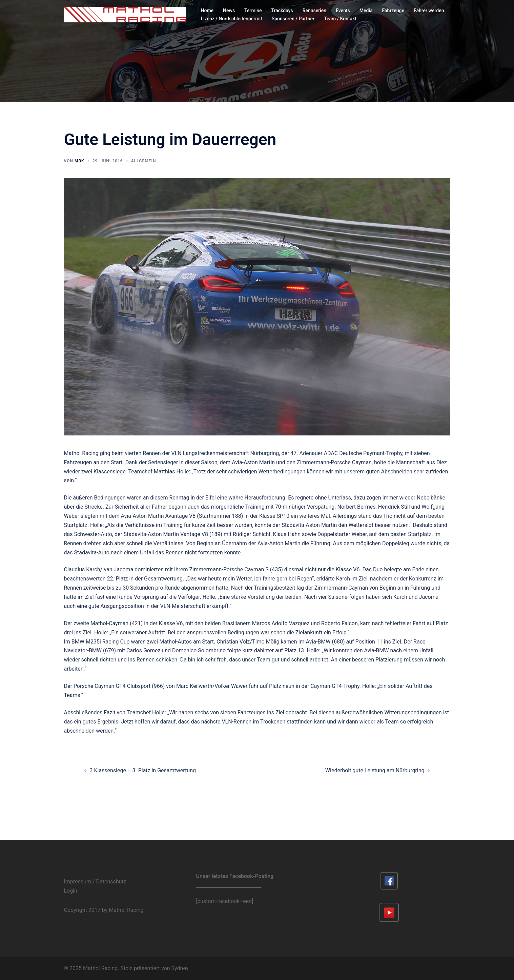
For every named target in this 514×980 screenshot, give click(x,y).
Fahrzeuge (393, 11)
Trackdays (282, 11)
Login (71, 891)
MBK (79, 161)
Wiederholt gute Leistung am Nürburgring (375, 770)
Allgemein (144, 161)
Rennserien (314, 11)
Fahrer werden (429, 11)
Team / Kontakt (340, 19)
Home (207, 11)
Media (366, 11)
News (229, 11)
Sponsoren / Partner (293, 19)
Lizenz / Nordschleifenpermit (232, 19)
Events (343, 11)
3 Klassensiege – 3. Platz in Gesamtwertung (143, 770)
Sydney (180, 968)
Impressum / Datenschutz (95, 882)
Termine (253, 11)
